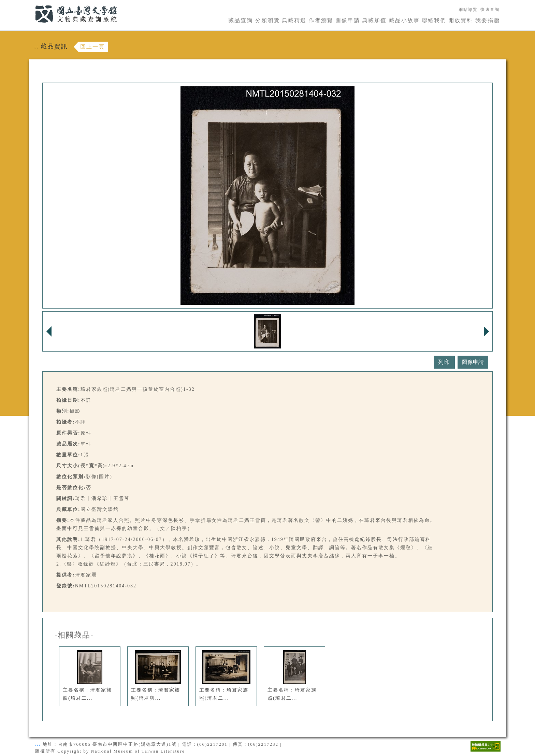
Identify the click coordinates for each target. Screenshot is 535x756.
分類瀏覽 (267, 20)
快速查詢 (490, 10)
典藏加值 (374, 20)
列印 (444, 362)
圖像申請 (348, 20)
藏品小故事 (404, 20)
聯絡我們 (434, 20)
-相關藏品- (74, 635)
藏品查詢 (241, 20)
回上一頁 (92, 47)
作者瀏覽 (321, 20)
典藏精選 (294, 20)
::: (31, 4)
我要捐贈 (488, 20)
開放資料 (461, 20)
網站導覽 (468, 10)
